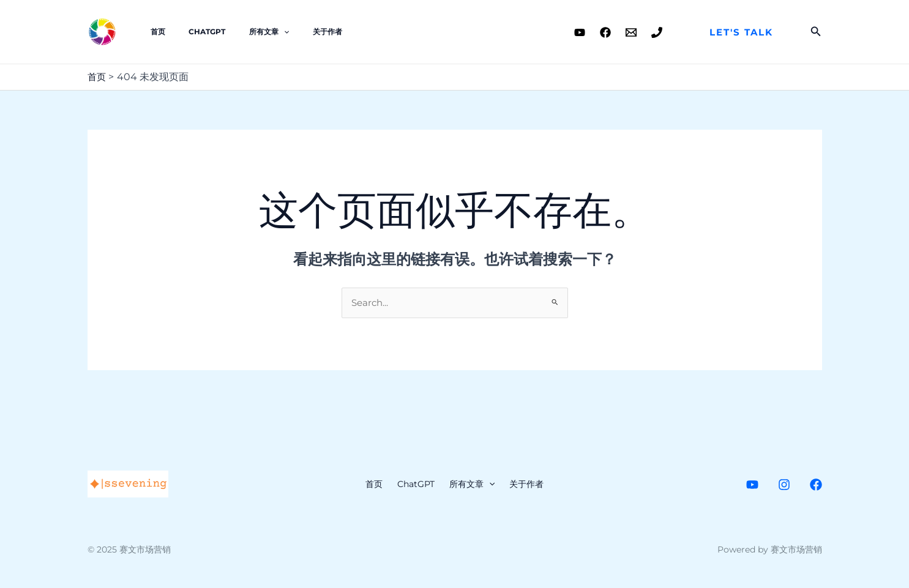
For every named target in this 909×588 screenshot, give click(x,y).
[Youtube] (580, 32)
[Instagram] (784, 486)
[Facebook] (605, 32)
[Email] (631, 32)
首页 (154, 32)
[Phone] (657, 32)
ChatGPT (194, 32)
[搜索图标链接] (816, 32)
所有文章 (247, 32)
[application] (262, 32)
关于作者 (296, 32)
